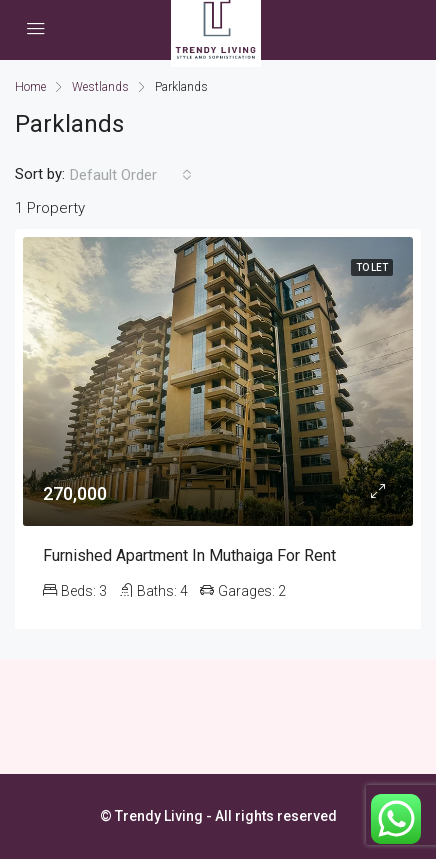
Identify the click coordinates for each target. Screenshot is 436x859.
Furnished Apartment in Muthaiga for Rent (189, 555)
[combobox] (131, 175)
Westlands (100, 87)
